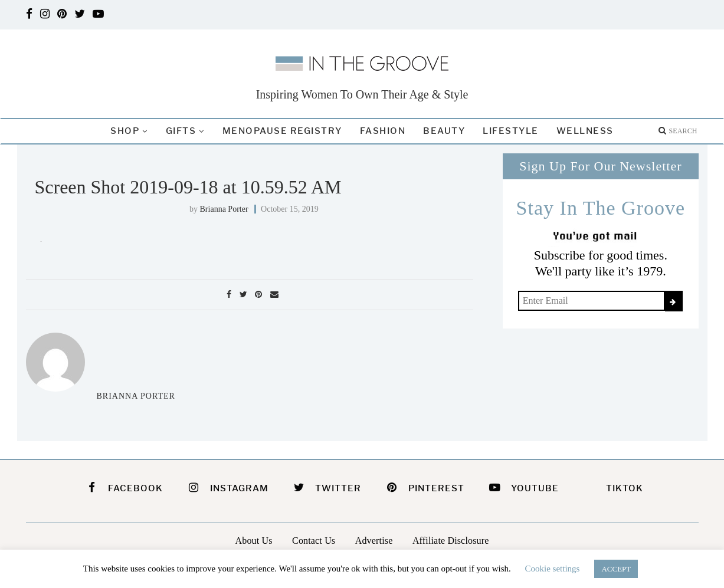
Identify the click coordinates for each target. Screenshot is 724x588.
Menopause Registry (282, 131)
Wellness (585, 131)
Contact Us (314, 541)
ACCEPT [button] (616, 569)
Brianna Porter (224, 209)
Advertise (374, 541)
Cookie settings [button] (553, 569)
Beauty (444, 131)
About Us (254, 541)
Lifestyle (511, 131)
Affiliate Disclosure (451, 541)
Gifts (181, 131)
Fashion (383, 131)
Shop (125, 131)
